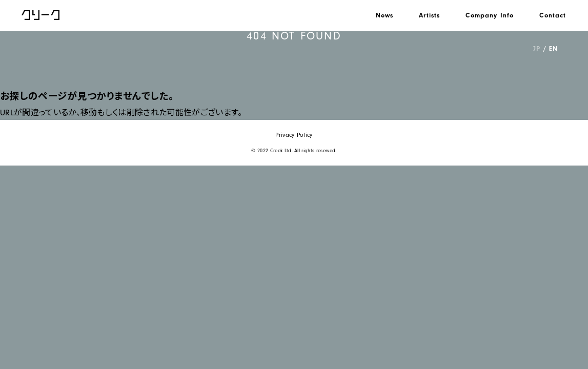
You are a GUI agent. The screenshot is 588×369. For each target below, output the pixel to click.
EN (553, 48)
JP (536, 48)
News (385, 15)
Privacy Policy (294, 135)
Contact (553, 15)
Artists (429, 15)
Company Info (490, 15)
